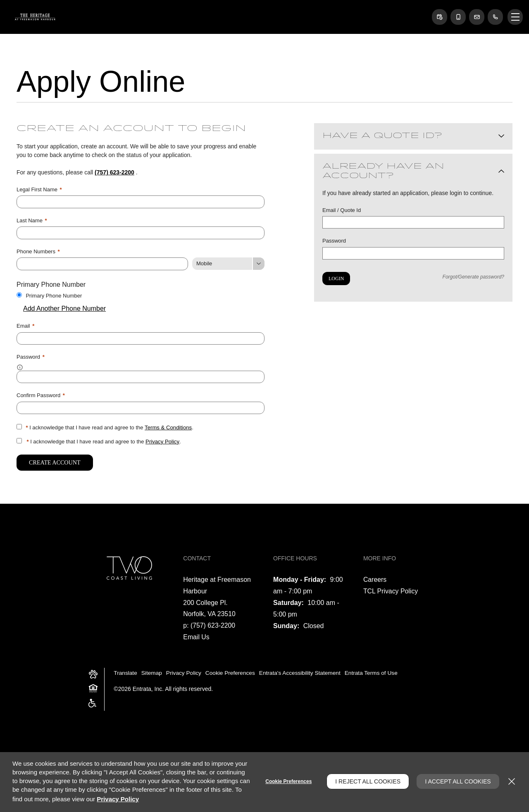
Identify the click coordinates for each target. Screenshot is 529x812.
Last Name (32, 220)
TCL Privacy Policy (391, 589)
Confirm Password (41, 394)
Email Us (196, 636)
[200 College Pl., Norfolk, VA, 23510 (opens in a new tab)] (210, 607)
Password (334, 241)
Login (336, 279)
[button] (438, 17)
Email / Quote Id (342, 210)
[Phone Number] (102, 263)
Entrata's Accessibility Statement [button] (304, 672)
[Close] (512, 781)
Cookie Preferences (287, 781)
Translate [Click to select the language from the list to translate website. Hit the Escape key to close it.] (126, 672)
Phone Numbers (38, 251)
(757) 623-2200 (114, 172)
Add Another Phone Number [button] (61, 308)
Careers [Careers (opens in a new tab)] (375, 578)
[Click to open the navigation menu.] (515, 17)
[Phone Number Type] (228, 263)
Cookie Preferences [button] (233, 672)
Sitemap (152, 672)
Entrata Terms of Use (377, 672)
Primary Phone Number (54, 295)
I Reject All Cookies (367, 781)
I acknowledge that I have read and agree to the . (109, 426)
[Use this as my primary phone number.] (19, 294)
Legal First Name (39, 189)
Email (25, 325)
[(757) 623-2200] (495, 17)
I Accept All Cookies (457, 781)
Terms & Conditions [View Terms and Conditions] (168, 426)
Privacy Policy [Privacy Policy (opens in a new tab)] (162, 440)
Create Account (54, 461)
